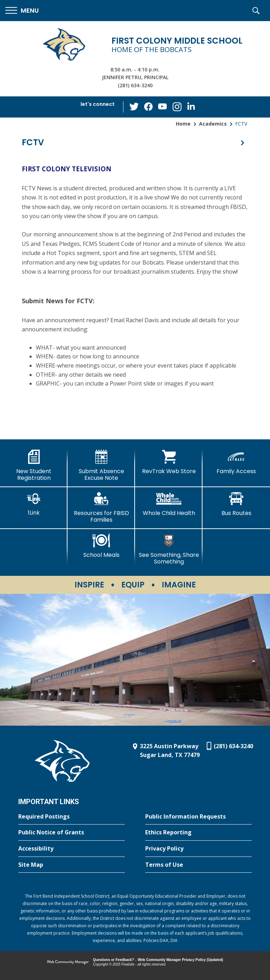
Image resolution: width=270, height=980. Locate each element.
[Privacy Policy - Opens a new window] (198, 849)
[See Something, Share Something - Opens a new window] (169, 549)
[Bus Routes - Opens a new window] (236, 504)
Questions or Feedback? (113, 960)
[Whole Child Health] (169, 504)
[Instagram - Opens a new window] (177, 107)
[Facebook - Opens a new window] (149, 107)
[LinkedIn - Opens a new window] (191, 106)
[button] (22, 11)
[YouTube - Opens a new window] (163, 107)
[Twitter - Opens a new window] (135, 107)
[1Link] (34, 504)
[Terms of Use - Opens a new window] (198, 865)
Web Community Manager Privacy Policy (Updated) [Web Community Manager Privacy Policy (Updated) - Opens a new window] (181, 960)
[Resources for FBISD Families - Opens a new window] (101, 507)
